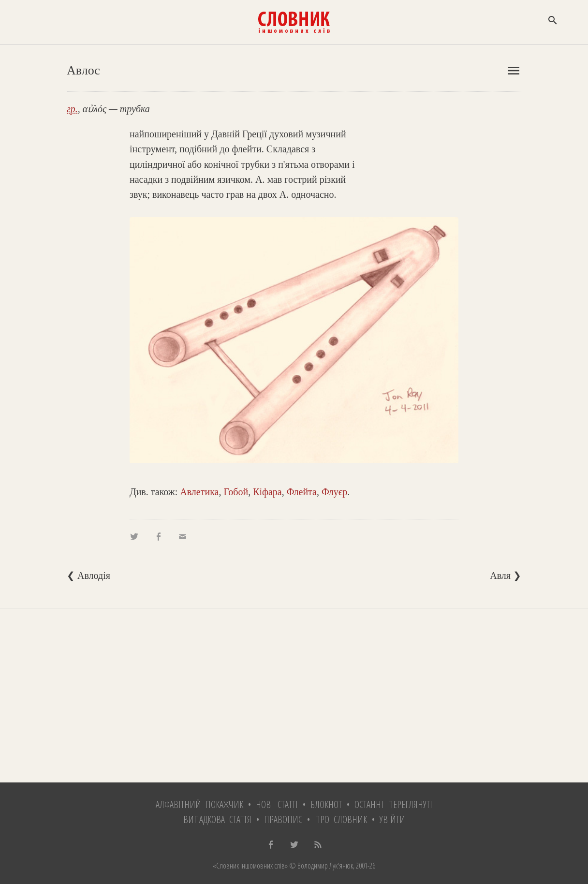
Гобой (236, 492)
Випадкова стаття (217, 819)
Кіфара (267, 492)
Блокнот (326, 804)
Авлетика (199, 492)
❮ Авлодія (88, 575)
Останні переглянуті (393, 804)
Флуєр (334, 492)
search (553, 20)
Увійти (392, 819)
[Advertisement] (294, 695)
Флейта (302, 492)
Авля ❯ (506, 575)
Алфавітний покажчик (199, 804)
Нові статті (277, 804)
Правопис (283, 819)
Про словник (341, 819)
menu (514, 71)
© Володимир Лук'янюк (320, 866)
